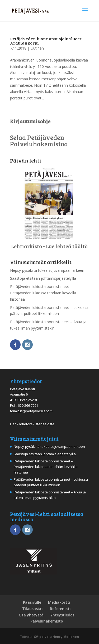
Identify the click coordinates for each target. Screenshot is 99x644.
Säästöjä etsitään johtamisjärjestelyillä (43, 278)
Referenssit (60, 609)
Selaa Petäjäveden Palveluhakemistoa (39, 141)
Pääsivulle (32, 602)
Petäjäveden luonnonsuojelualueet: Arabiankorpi (46, 41)
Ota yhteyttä (31, 615)
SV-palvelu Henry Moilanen (56, 637)
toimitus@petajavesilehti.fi (31, 411)
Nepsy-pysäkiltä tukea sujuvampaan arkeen (47, 270)
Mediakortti (59, 602)
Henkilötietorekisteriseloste (32, 424)
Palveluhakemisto (47, 621)
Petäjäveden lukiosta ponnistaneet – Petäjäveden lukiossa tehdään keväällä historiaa (43, 293)
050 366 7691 (28, 405)
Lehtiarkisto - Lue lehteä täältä (49, 246)
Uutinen (37, 48)
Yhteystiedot (62, 615)
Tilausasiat (33, 609)
